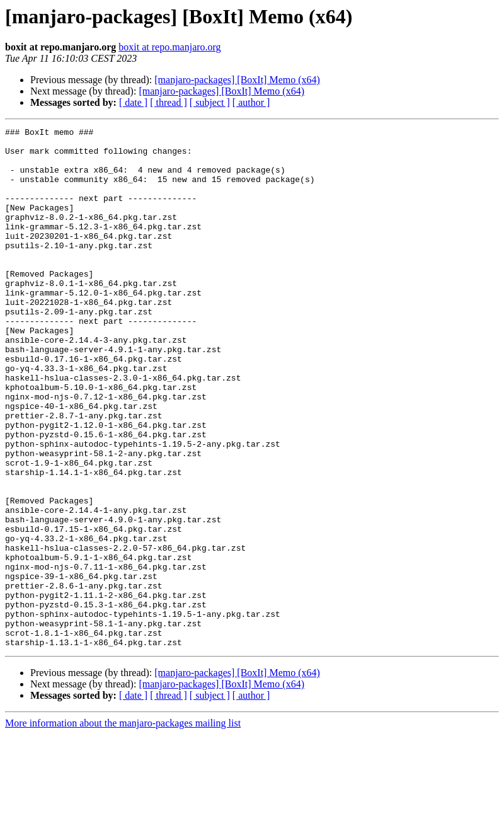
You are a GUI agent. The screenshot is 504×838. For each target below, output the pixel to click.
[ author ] (251, 102)
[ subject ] (210, 102)
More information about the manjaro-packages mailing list (123, 827)
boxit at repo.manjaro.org (169, 47)
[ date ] (133, 102)
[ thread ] (169, 102)
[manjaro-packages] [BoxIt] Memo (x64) (237, 80)
